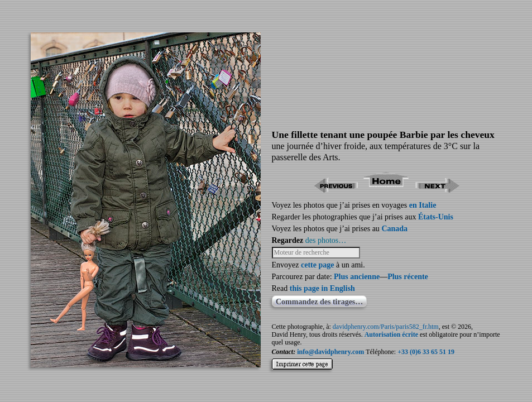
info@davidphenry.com (330, 352)
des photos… (326, 240)
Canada (394, 229)
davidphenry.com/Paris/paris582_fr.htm (386, 327)
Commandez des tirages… (319, 302)
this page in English (322, 288)
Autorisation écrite (391, 334)
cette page (317, 265)
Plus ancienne (357, 277)
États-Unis (436, 217)
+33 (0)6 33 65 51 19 (426, 352)
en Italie (423, 205)
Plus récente (408, 277)
